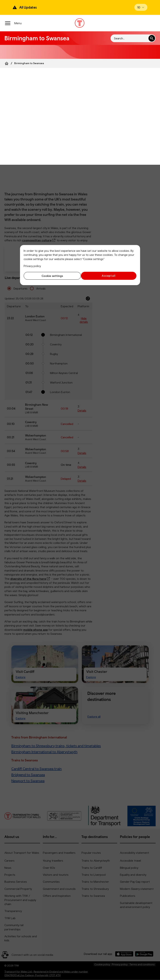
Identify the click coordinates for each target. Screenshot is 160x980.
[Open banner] (141, 7)
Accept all (109, 276)
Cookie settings (51, 276)
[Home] (7, 63)
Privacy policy (32, 266)
